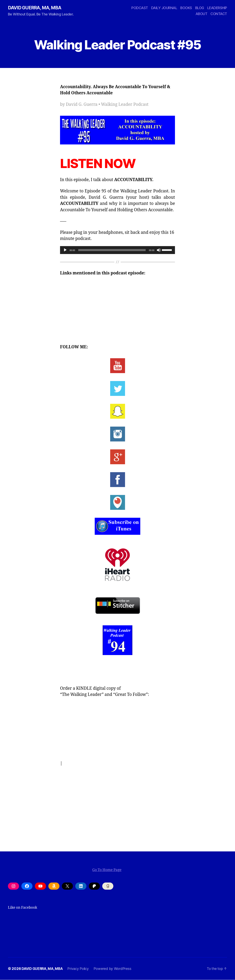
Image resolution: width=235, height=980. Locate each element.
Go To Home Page (107, 870)
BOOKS (186, 8)
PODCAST (140, 8)
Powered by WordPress (115, 969)
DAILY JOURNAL (164, 8)
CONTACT (219, 14)
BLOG (200, 8)
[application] (117, 250)
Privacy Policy (80, 969)
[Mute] (159, 250)
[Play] (65, 250)
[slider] (112, 250)
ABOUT (202, 14)
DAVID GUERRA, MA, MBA (36, 8)
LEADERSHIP (217, 8)
